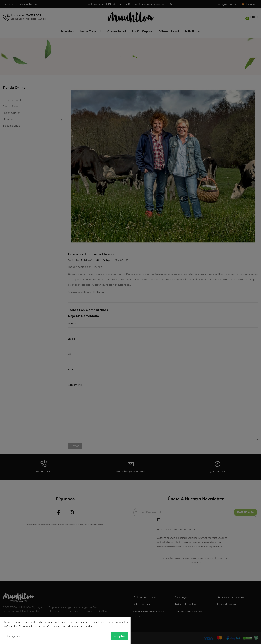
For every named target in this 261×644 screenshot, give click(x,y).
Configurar (13, 636)
